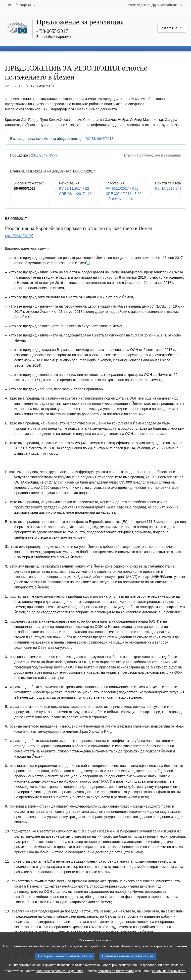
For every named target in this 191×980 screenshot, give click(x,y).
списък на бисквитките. (169, 976)
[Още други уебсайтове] (155, 5)
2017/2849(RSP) (44, 155)
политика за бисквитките (116, 976)
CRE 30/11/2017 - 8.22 (123, 194)
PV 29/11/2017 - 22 (74, 188)
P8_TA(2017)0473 (169, 188)
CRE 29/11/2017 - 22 (75, 194)
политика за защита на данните (60, 976)
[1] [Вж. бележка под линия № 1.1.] (88, 263)
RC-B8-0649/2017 (99, 139)
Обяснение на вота (121, 199)
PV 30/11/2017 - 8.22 (122, 188)
